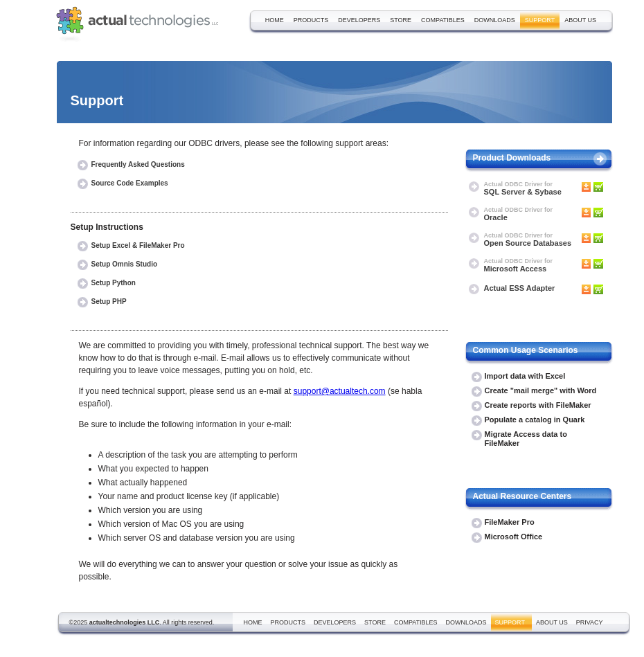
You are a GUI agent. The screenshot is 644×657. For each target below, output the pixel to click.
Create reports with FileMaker (538, 405)
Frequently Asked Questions (138, 164)
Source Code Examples (130, 183)
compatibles (443, 20)
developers (359, 20)
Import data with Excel (525, 376)
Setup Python (114, 283)
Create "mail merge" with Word (541, 390)
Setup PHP (109, 301)
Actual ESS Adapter (520, 288)
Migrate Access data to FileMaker (526, 439)
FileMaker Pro (510, 522)
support (540, 20)
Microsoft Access (519, 265)
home (275, 20)
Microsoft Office (514, 537)
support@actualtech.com (340, 391)
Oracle (519, 214)
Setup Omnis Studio (125, 264)
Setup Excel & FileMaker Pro (138, 245)
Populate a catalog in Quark (535, 420)
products (311, 20)
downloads (495, 20)
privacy (590, 622)
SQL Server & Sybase (523, 189)
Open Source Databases (528, 240)
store (401, 20)
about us (580, 20)
